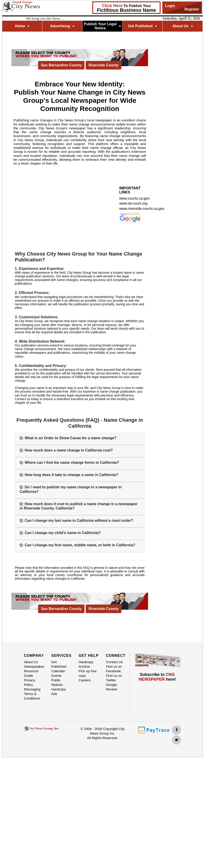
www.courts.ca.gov (135, 198)
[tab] (80, 439)
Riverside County (104, 65)
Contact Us (114, 662)
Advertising (62, 26)
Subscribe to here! (157, 677)
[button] (80, 438)
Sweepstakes (34, 666)
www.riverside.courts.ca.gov (142, 209)
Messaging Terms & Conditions (32, 694)
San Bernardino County (61, 65)
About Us (182, 26)
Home (22, 26)
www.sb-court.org (133, 203)
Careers (85, 680)
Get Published (142, 26)
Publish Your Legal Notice (102, 26)
